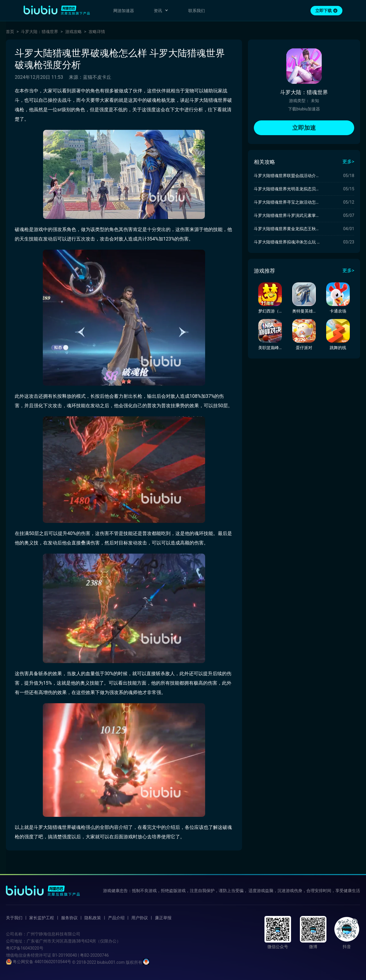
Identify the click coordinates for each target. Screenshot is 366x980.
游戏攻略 (73, 32)
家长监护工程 (42, 918)
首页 (10, 32)
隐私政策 (93, 918)
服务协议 (69, 918)
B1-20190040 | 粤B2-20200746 (80, 955)
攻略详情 (97, 32)
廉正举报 (163, 918)
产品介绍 (116, 918)
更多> (348, 162)
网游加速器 (124, 11)
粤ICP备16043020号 (25, 948)
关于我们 (14, 918)
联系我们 (197, 11)
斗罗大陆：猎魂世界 (40, 32)
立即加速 (304, 128)
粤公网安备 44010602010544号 (39, 962)
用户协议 (140, 918)
